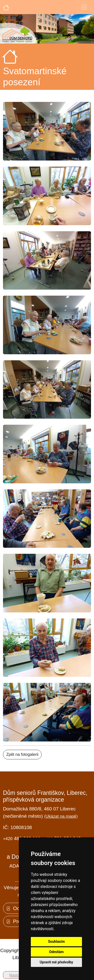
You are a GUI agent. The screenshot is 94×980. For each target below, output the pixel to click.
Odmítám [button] (56, 952)
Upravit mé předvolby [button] (56, 962)
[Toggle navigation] (84, 7)
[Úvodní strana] (6, 7)
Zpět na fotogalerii (22, 754)
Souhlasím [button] (57, 942)
